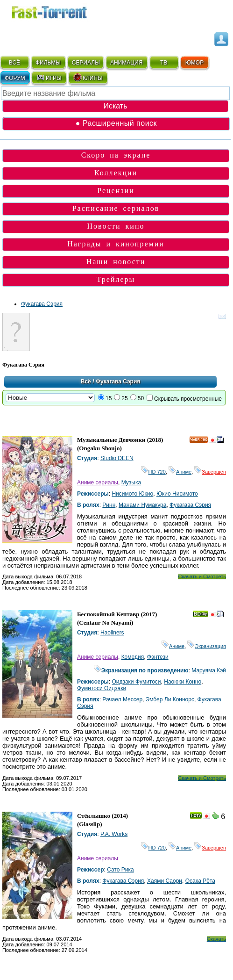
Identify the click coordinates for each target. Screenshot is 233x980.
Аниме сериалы (98, 483)
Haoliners (112, 633)
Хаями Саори (165, 881)
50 (141, 398)
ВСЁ (14, 63)
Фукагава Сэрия (42, 304)
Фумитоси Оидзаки (102, 688)
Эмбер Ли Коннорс (170, 699)
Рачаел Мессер (122, 699)
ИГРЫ (49, 78)
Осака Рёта (200, 881)
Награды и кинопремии (116, 244)
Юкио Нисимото (177, 494)
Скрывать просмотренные (188, 399)
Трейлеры (116, 279)
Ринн (109, 505)
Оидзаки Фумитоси (136, 682)
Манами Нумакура (142, 505)
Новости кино (116, 226)
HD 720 (153, 472)
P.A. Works (114, 834)
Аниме (180, 472)
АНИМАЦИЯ (126, 63)
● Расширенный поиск (116, 123)
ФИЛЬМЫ (48, 63)
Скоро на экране (116, 155)
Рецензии (116, 191)
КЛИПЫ (88, 78)
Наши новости (116, 262)
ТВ (164, 63)
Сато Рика (120, 870)
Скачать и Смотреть (202, 576)
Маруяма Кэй (209, 670)
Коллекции (116, 173)
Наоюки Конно (183, 682)
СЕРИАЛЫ (86, 63)
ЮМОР (194, 63)
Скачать (216, 939)
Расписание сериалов (116, 208)
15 (109, 398)
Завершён (210, 472)
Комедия (133, 657)
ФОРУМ (15, 78)
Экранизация (207, 646)
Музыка (131, 483)
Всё (86, 382)
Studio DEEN (117, 458)
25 (124, 398)
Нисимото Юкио (132, 494)
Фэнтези (158, 657)
